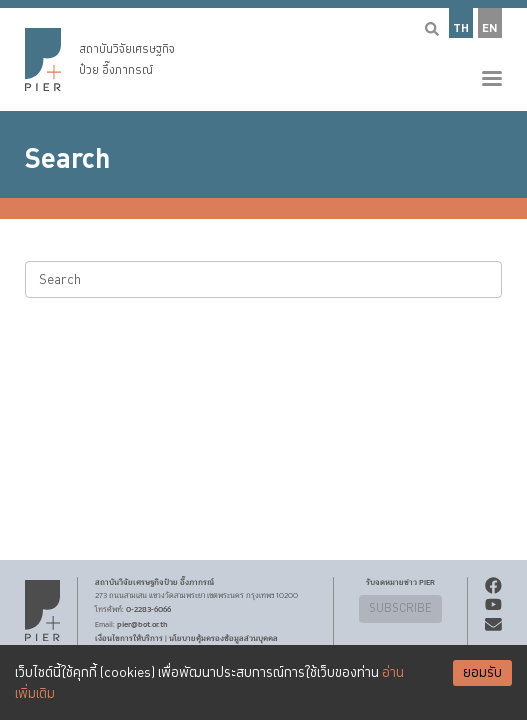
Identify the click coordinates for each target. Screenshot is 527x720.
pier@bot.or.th (142, 624)
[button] (263, 55)
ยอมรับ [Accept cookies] (482, 673)
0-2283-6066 (148, 609)
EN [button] (490, 28)
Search (67, 159)
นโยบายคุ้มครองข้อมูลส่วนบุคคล (223, 638)
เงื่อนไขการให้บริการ (129, 638)
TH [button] (461, 28)
